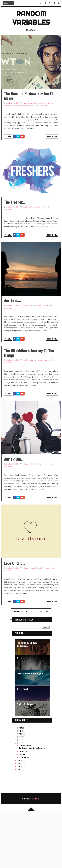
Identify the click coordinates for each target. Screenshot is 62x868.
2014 (20, 823)
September (25, 802)
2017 (20, 799)
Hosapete (46, 394)
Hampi (39, 394)
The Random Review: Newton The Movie (30, 107)
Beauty (44, 229)
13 (41, 667)
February (24, 814)
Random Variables (31, 18)
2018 (20, 796)
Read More (52, 147)
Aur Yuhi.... (12, 334)
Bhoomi (44, 339)
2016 (20, 817)
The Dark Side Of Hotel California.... (27, 701)
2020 (20, 790)
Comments (43, 117)
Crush (47, 624)
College (41, 624)
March (23, 811)
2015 (20, 820)
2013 (20, 826)
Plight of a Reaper (25, 761)
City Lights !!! (23, 745)
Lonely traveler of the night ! (30, 730)
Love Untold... (15, 619)
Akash (38, 339)
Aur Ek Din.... (14, 504)
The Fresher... (15, 224)
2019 (20, 793)
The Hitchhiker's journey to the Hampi (29, 386)
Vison (19, 714)
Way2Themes (36, 855)
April (22, 807)
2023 (20, 784)
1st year (37, 229)
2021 (20, 787)
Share (8, 147)
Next (47, 667)
